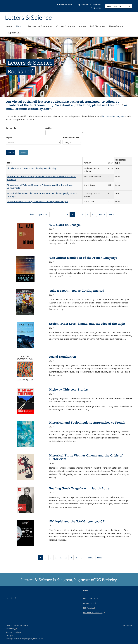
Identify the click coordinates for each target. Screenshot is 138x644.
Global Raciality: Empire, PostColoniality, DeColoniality (32, 168)
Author (49, 128)
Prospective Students (40, 26)
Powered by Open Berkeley (17, 625)
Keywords (11, 128)
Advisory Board (90, 603)
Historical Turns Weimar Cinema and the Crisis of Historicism (86, 457)
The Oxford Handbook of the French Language (83, 258)
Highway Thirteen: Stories (68, 389)
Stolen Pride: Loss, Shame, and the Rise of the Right (87, 324)
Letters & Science (28, 18)
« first (32, 215)
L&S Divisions (98, 26)
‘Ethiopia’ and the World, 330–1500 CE (77, 521)
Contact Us (96, 8)
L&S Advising (89, 608)
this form (116, 105)
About (20, 26)
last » (112, 215)
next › (103, 215)
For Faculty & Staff (64, 5)
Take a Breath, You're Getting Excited (77, 290)
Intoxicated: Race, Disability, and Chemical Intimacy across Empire (37, 202)
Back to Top (128, 625)
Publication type (71, 138)
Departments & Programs (89, 5)
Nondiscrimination (14, 632)
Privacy (9, 635)
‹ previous (44, 215)
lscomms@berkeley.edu (33, 109)
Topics (9, 138)
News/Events (116, 26)
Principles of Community (94, 613)
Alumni (83, 26)
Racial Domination (63, 356)
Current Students (66, 26)
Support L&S (14, 33)
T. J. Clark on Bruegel (65, 225)
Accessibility (11, 629)
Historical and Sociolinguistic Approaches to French (87, 422)
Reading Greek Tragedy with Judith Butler (80, 488)
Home (9, 26)
